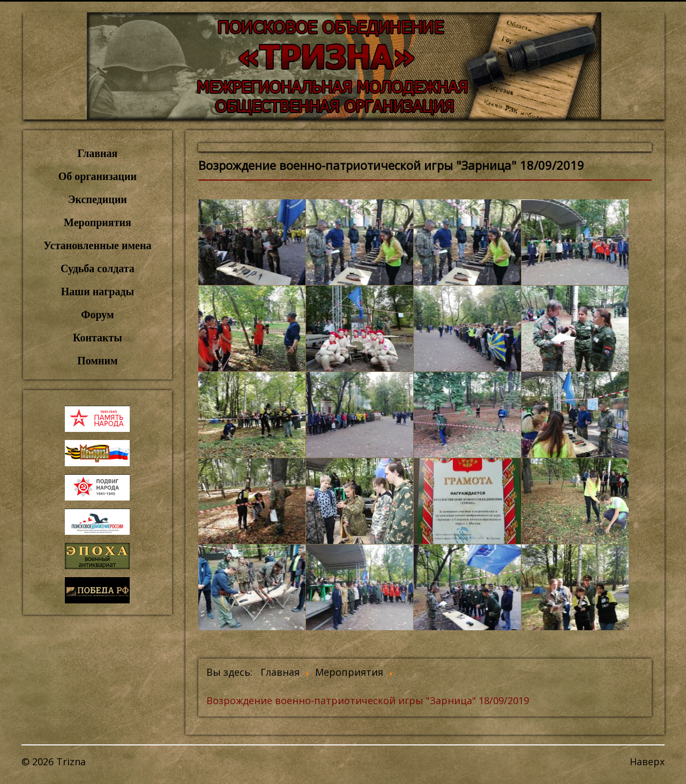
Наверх (647, 761)
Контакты (98, 338)
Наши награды (98, 292)
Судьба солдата (98, 268)
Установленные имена (97, 245)
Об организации (98, 176)
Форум (97, 315)
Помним (97, 361)
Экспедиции (98, 199)
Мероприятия (98, 222)
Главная (98, 153)
